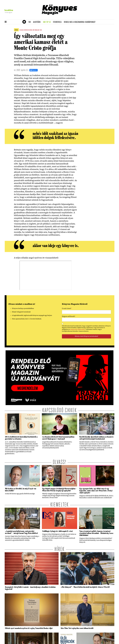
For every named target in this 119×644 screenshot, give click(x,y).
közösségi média (28, 30)
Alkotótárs (37, 22)
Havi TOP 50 (47, 22)
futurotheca (58, 22)
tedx (41, 30)
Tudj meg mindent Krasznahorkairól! (91, 17)
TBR (30, 22)
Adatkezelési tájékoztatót (77, 329)
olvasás (22, 30)
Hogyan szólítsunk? (69, 316)
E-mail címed (67, 309)
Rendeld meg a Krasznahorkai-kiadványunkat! (80, 22)
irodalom (37, 30)
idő (33, 30)
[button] (6, 22)
